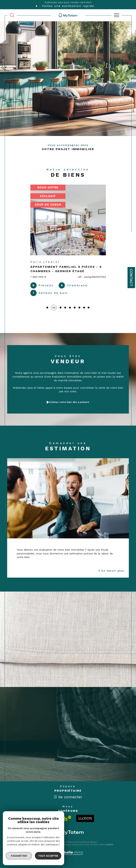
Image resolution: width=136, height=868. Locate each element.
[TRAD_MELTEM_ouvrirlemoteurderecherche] (12, 15)
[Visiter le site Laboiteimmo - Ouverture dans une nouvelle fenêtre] (68, 857)
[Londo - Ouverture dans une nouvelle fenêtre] (85, 818)
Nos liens (83, 845)
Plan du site (45, 845)
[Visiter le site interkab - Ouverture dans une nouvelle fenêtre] (57, 818)
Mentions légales (62, 845)
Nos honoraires (30, 845)
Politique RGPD (97, 845)
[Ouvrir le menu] (116, 15)
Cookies (109, 845)
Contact (131, 278)
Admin (75, 845)
